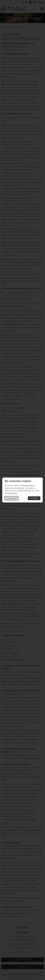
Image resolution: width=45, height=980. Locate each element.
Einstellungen (11, 498)
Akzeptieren (34, 498)
